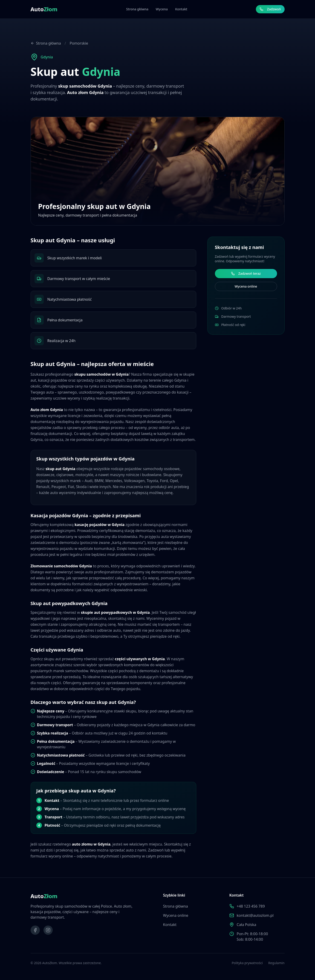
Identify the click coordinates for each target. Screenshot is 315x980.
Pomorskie (79, 43)
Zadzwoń (270, 9)
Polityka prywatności (247, 963)
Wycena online (245, 286)
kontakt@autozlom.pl (255, 915)
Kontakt (181, 9)
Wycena (162, 9)
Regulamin (276, 963)
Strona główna (137, 9)
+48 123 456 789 (251, 906)
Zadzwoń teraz (245, 273)
